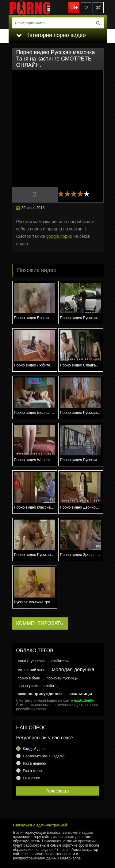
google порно (59, 236)
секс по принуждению (40, 694)
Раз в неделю (34, 763)
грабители (60, 661)
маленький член (32, 670)
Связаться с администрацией (40, 825)
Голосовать (58, 791)
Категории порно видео (51, 35)
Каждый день (34, 749)
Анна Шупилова (31, 661)
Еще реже (32, 778)
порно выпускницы (63, 678)
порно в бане (29, 678)
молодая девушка (73, 669)
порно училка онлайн (36, 686)
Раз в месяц (33, 771)
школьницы (80, 694)
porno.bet (39, 8)
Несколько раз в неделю (44, 756)
